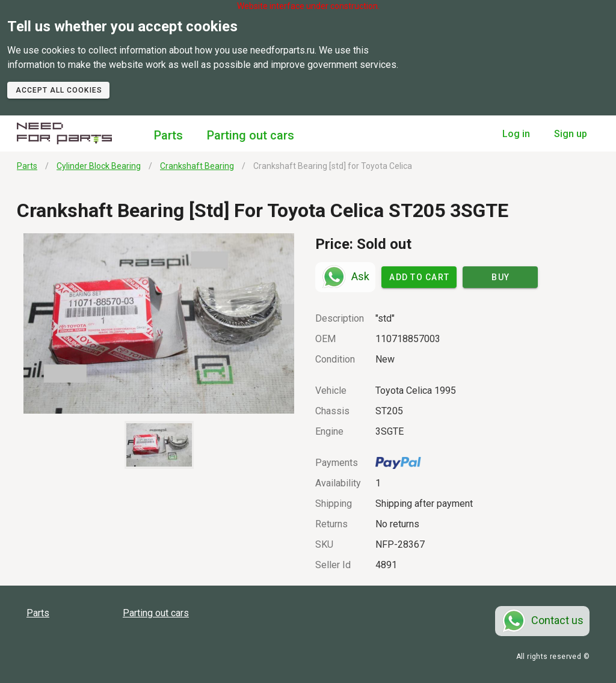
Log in (516, 134)
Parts (168, 135)
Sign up (571, 134)
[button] (159, 323)
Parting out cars (251, 135)
